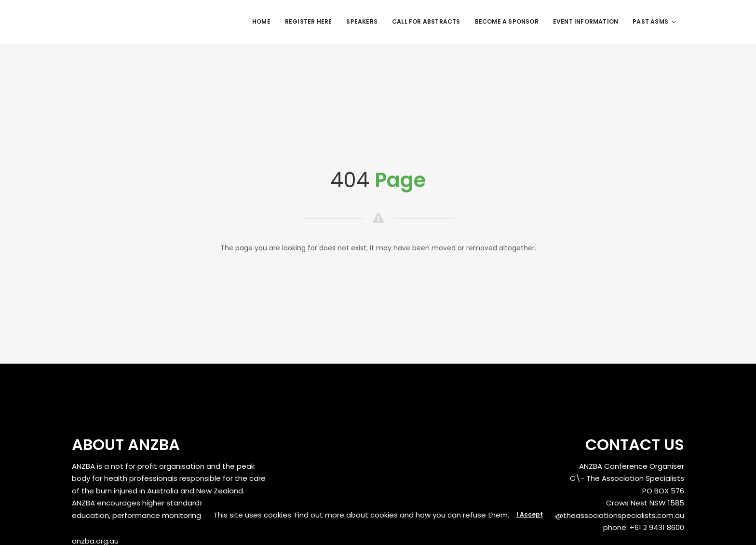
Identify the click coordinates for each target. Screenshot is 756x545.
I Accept (530, 514)
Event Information (586, 21)
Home (261, 21)
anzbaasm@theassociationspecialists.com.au (601, 515)
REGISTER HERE (309, 21)
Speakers (362, 21)
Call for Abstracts (426, 21)
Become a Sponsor (507, 21)
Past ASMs (655, 21)
